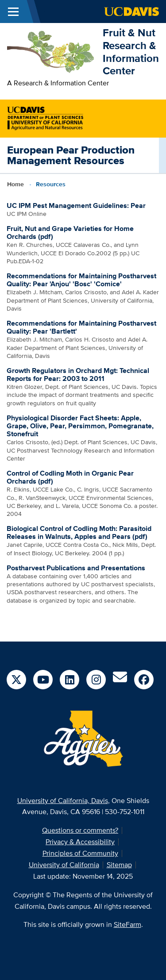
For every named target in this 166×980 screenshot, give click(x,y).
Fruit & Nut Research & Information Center (131, 52)
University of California (64, 865)
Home (15, 184)
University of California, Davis (63, 801)
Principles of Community (80, 853)
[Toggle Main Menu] (13, 12)
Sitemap (119, 865)
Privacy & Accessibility (80, 842)
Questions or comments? (80, 830)
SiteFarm (127, 924)
